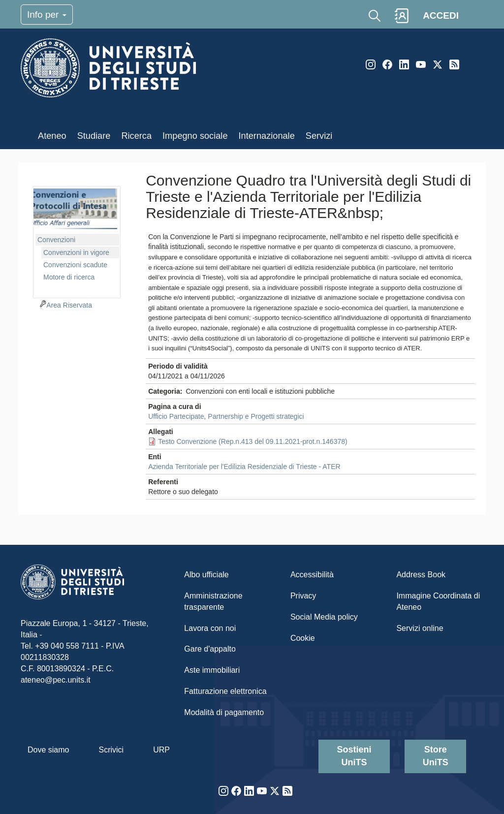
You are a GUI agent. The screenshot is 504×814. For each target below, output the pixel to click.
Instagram (371, 64)
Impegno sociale (195, 136)
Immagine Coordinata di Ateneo (438, 601)
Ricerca (136, 136)
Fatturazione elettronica (225, 691)
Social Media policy (324, 617)
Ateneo (52, 136)
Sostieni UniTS (354, 756)
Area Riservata (69, 305)
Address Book (421, 575)
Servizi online (420, 628)
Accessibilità (312, 575)
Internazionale (267, 136)
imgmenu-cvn (75, 209)
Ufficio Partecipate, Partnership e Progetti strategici (226, 416)
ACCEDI (441, 16)
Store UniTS (436, 756)
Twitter (438, 64)
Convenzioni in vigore (76, 252)
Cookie (303, 638)
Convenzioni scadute (75, 265)
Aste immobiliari (212, 670)
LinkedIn (404, 64)
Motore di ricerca (69, 277)
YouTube (421, 64)
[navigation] (77, 241)
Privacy (303, 596)
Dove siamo (48, 750)
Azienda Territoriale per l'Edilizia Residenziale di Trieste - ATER (244, 467)
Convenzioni (56, 240)
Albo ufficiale (206, 575)
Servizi (319, 136)
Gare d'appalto (210, 649)
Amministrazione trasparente (213, 601)
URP (161, 750)
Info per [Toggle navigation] (47, 15)
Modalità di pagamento (224, 712)
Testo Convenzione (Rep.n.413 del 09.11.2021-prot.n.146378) (253, 441)
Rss (454, 64)
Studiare (94, 136)
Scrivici (111, 750)
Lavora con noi (210, 628)
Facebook (387, 64)
